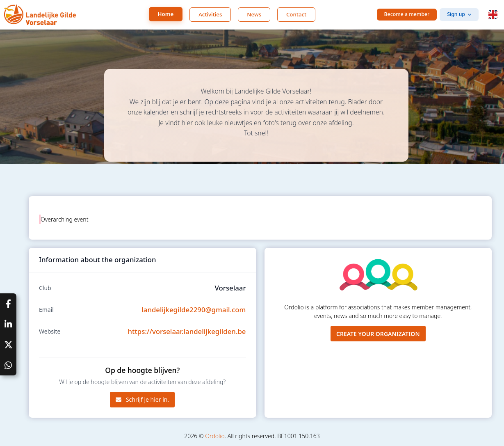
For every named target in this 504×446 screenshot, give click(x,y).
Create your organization (378, 334)
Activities (210, 14)
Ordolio (215, 436)
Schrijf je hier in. (142, 399)
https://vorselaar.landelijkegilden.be (187, 331)
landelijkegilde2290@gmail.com (194, 310)
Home (166, 14)
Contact (296, 14)
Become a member (407, 14)
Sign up (456, 14)
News (254, 14)
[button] (493, 15)
